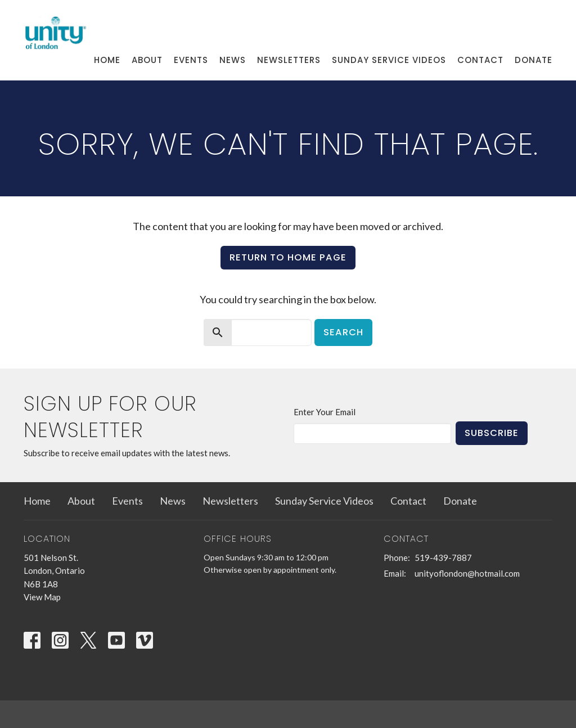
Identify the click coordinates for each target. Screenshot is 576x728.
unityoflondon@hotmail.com (467, 573)
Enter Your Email (325, 412)
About (147, 60)
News (233, 60)
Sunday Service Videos (389, 60)
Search (343, 332)
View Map (42, 597)
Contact (480, 60)
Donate (534, 60)
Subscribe (492, 433)
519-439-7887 (443, 558)
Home (107, 60)
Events (191, 60)
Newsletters (289, 60)
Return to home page (288, 257)
